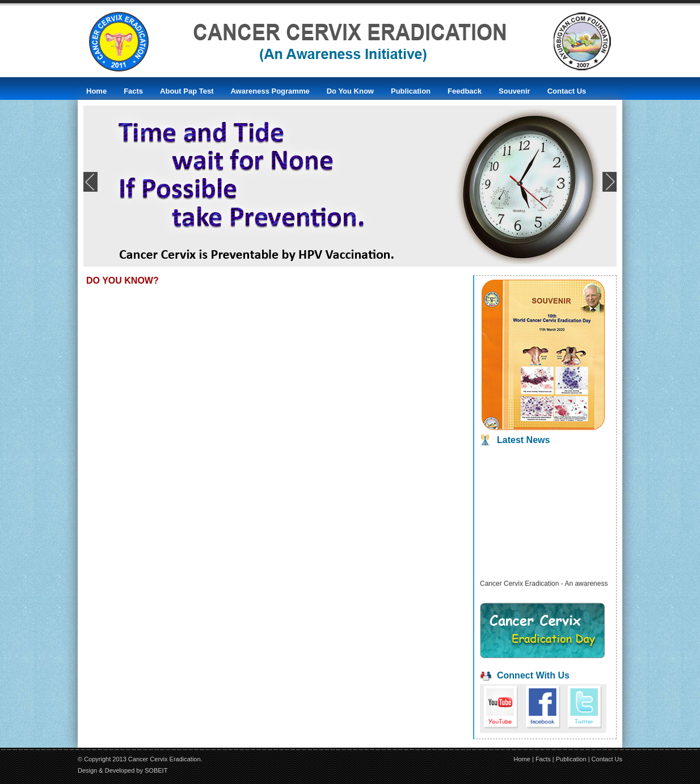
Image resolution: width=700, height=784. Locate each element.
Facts (543, 759)
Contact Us (607, 759)
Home (522, 759)
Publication (571, 759)
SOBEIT (156, 770)
